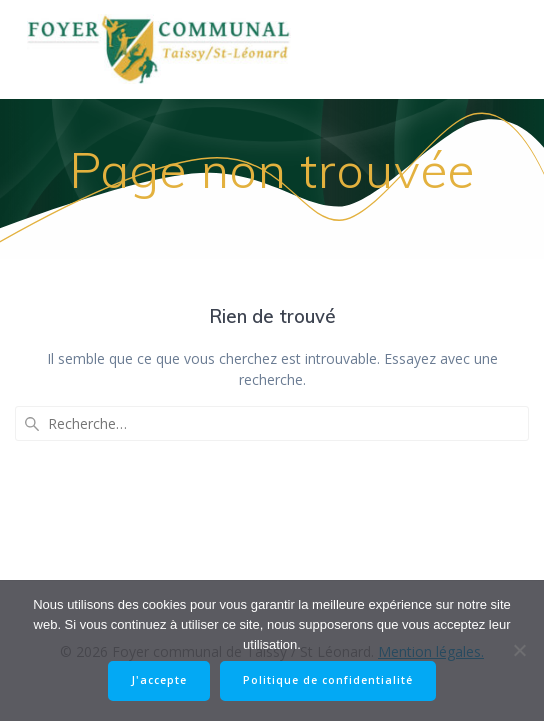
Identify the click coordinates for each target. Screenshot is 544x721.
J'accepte (159, 680)
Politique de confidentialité (328, 680)
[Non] (519, 650)
